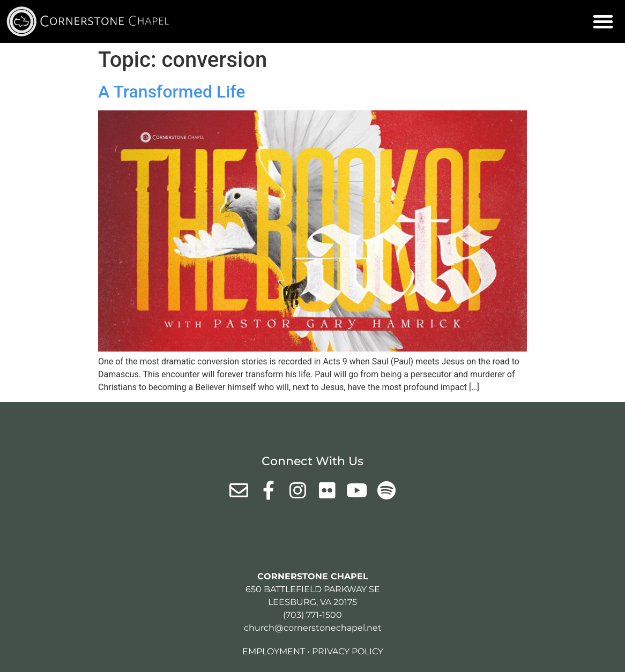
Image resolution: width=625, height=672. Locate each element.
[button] (603, 21)
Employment (274, 651)
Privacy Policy (348, 651)
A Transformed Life (172, 92)
